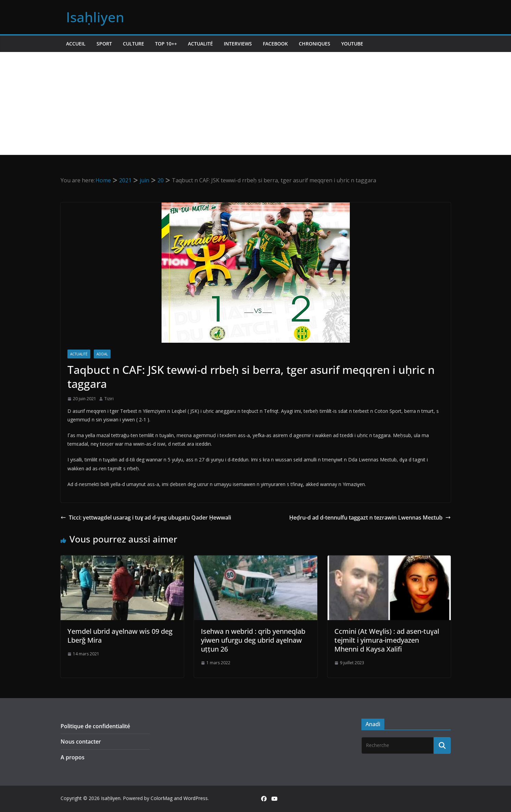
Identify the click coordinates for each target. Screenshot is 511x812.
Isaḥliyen (95, 17)
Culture (133, 44)
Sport (104, 44)
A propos (73, 757)
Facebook (275, 44)
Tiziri (109, 399)
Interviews (238, 44)
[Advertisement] (256, 103)
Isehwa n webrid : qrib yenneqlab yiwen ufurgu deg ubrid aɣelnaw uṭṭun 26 (253, 640)
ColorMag (162, 798)
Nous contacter (81, 742)
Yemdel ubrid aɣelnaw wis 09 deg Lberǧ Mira (120, 636)
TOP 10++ (166, 44)
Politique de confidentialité (95, 726)
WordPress (196, 798)
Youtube (352, 44)
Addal (102, 354)
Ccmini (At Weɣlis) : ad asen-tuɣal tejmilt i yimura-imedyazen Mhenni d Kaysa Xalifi (387, 640)
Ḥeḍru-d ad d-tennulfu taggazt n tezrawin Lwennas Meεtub (370, 518)
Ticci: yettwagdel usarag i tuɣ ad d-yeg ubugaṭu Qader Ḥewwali (146, 518)
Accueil (76, 44)
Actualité (200, 44)
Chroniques (315, 44)
